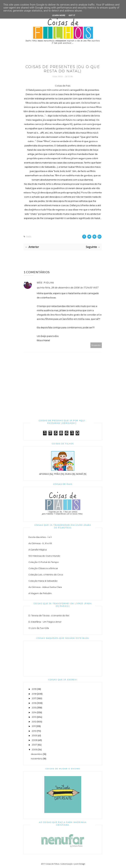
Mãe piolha (45, 283)
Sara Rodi (58, 77)
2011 (34, 726)
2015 (34, 708)
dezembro (37, 754)
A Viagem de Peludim (40, 593)
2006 (35, 749)
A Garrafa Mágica (38, 550)
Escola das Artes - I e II (40, 537)
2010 (34, 731)
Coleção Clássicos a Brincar (43, 568)
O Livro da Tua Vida (39, 628)
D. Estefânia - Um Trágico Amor (45, 622)
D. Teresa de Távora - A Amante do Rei (49, 615)
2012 (34, 722)
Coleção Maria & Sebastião (43, 581)
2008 (35, 740)
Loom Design (79, 864)
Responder (96, 345)
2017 (34, 698)
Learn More (59, 15)
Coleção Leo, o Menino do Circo (46, 575)
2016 (34, 703)
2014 (34, 712)
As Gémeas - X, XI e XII (40, 543)
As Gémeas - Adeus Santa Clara (45, 587)
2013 (34, 717)
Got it (72, 15)
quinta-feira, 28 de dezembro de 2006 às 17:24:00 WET (68, 288)
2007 (34, 745)
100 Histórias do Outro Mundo (44, 556)
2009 (35, 735)
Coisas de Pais (63, 86)
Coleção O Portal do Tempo (44, 562)
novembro (37, 759)
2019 (34, 689)
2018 (34, 694)
